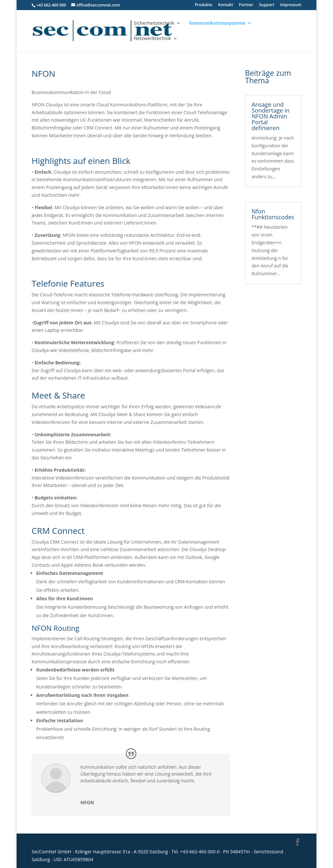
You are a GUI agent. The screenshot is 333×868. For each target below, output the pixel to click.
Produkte (204, 5)
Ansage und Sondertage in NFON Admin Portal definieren (271, 116)
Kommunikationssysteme (217, 23)
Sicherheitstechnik (154, 23)
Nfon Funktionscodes (273, 214)
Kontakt (226, 5)
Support (267, 5)
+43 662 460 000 (51, 5)
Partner (246, 5)
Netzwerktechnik (152, 39)
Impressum (291, 5)
